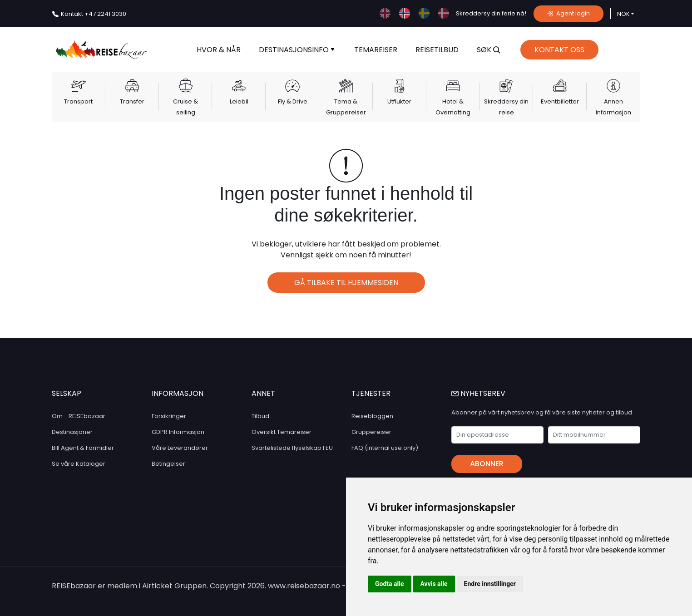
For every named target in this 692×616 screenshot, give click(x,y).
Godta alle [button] (390, 584)
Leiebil (239, 101)
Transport (78, 101)
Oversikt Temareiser (282, 432)
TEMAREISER (376, 50)
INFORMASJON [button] (178, 393)
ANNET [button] (263, 393)
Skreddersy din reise (506, 107)
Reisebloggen (372, 416)
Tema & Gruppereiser (346, 107)
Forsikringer (169, 416)
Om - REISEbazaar (79, 416)
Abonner (487, 464)
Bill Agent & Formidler (83, 448)
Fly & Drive (293, 101)
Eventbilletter (560, 101)
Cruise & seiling (185, 107)
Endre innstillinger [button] (490, 584)
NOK (623, 14)
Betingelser (168, 464)
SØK (489, 50)
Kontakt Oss (559, 50)
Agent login (568, 13)
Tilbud (260, 416)
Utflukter (399, 101)
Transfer (132, 101)
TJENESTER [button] (371, 393)
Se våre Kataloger (79, 464)
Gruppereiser (371, 432)
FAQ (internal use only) (385, 448)
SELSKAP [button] (67, 393)
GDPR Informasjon (178, 432)
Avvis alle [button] (434, 584)
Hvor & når (219, 50)
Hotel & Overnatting (453, 107)
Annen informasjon (613, 107)
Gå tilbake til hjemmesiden (346, 283)
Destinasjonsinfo (297, 50)
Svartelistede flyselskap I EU (292, 448)
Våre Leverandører (180, 448)
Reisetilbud (437, 50)
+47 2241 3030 (94, 14)
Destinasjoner (72, 432)
